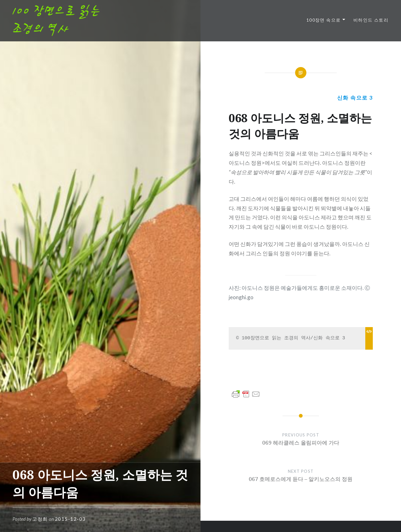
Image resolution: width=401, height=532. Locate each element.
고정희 (40, 519)
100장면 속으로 (324, 20)
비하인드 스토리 (371, 20)
